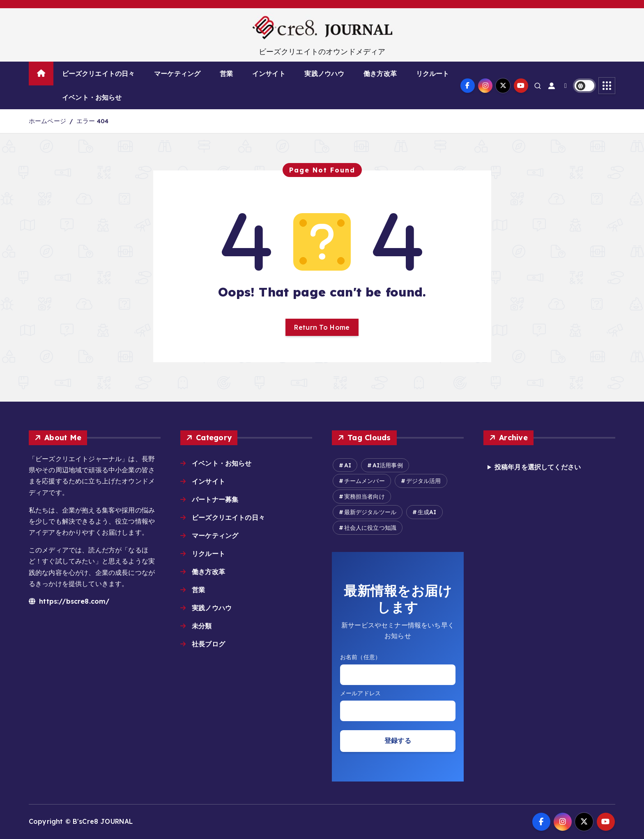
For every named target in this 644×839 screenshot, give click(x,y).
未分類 (202, 626)
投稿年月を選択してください (538, 467)
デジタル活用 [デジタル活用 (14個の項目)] (424, 481)
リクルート (433, 74)
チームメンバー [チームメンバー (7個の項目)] (365, 481)
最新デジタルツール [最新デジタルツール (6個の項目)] (370, 512)
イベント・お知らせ (92, 97)
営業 (226, 74)
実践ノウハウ (324, 74)
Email (398, 693)
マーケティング (177, 74)
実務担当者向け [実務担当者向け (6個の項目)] (365, 497)
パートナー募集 (215, 499)
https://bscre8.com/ (69, 601)
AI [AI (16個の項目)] (348, 465)
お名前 (398, 657)
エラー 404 (92, 121)
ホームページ (47, 121)
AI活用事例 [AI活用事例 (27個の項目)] (388, 465)
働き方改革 (380, 74)
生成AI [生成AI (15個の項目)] (427, 512)
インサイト (269, 74)
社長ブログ (208, 644)
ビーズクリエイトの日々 (99, 74)
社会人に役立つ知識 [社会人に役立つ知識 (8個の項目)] (370, 528)
